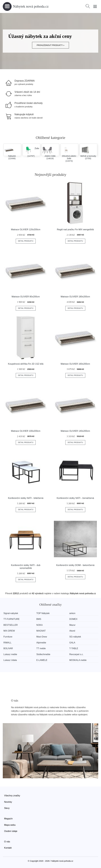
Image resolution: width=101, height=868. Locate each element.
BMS (39, 619)
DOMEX (74, 619)
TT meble (42, 648)
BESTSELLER (11, 625)
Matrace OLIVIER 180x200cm (75, 297)
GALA (73, 643)
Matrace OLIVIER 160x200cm (75, 364)
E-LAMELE (42, 660)
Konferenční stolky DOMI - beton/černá (75, 565)
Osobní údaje (11, 831)
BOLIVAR (8, 648)
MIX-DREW (9, 631)
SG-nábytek (76, 637)
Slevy (7, 808)
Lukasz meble (10, 654)
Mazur (73, 625)
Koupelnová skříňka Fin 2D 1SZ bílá (26, 364)
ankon (73, 613)
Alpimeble (42, 643)
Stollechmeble (44, 654)
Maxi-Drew (42, 637)
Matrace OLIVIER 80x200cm (26, 297)
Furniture (8, 637)
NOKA (40, 625)
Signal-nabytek (11, 613)
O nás (7, 842)
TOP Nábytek (43, 613)
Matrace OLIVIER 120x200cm (26, 230)
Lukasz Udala (10, 660)
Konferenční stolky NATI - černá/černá (75, 498)
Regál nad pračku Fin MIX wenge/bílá (75, 230)
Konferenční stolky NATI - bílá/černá (26, 498)
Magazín (8, 819)
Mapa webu (10, 825)
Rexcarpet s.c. (77, 654)
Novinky (8, 802)
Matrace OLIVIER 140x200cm (75, 431)
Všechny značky (12, 796)
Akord (73, 631)
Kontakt (8, 848)
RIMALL (7, 643)
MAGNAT (42, 631)
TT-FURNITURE (11, 619)
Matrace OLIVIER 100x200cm (26, 431)
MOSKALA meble (79, 660)
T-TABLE (75, 648)
